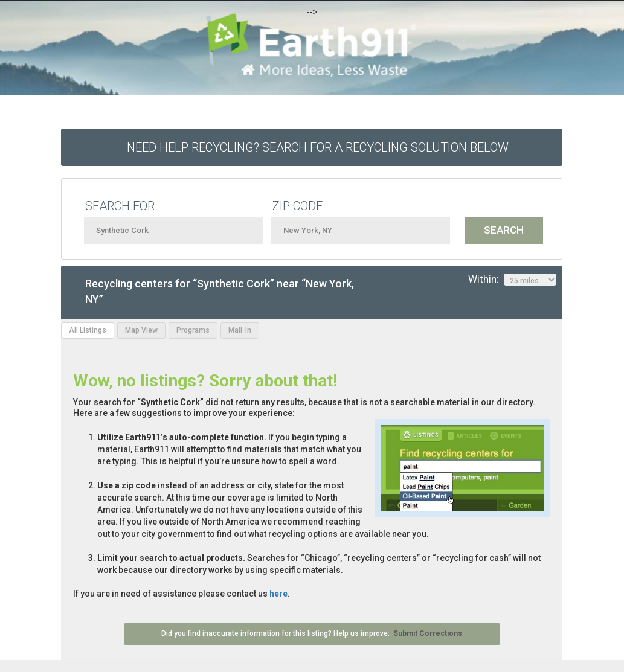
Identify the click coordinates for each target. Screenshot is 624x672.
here (278, 594)
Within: (512, 280)
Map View (141, 330)
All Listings (88, 330)
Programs (193, 330)
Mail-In (240, 330)
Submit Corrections (428, 633)
